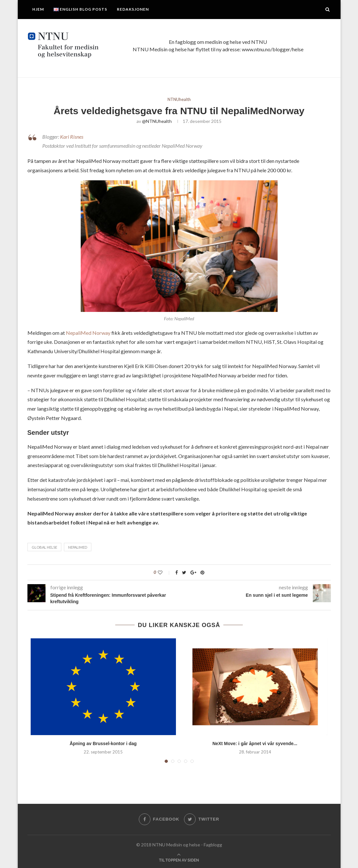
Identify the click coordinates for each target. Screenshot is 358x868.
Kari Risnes (72, 137)
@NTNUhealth (157, 121)
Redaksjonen (133, 9)
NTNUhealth (179, 100)
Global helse (44, 547)
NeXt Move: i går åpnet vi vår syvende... (255, 743)
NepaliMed (78, 547)
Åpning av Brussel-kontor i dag (103, 743)
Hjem (38, 9)
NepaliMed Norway (89, 333)
